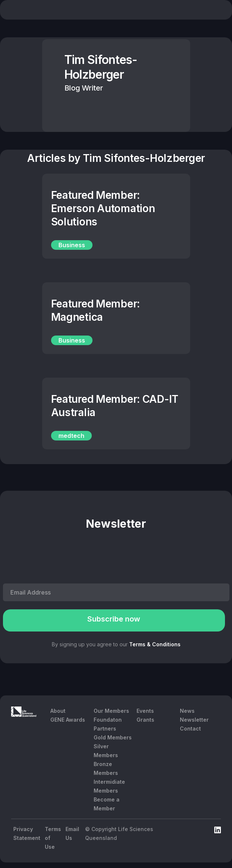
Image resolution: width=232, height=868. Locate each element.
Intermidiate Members (109, 786)
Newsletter (194, 720)
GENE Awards (68, 720)
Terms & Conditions (155, 644)
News (187, 711)
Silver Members (106, 751)
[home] (45, 11)
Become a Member (107, 804)
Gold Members (113, 737)
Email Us (72, 833)
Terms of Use (53, 838)
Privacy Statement (27, 833)
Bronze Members (106, 768)
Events (145, 711)
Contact (190, 729)
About (58, 711)
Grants (145, 720)
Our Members (111, 711)
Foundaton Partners (108, 724)
